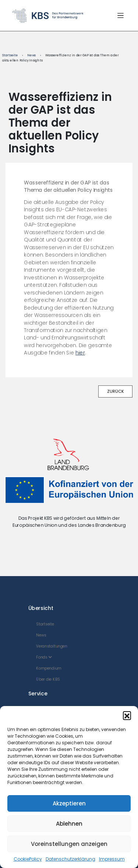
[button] (127, 715)
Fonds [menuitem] (44, 657)
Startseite (10, 55)
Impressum (112, 859)
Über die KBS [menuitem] (48, 679)
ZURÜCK (116, 391)
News (31, 55)
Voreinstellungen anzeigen (69, 844)
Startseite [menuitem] (45, 624)
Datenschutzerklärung (70, 859)
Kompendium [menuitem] (49, 668)
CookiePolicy (28, 859)
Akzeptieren (69, 803)
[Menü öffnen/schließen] (121, 15)
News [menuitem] (42, 635)
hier (80, 353)
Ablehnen (69, 824)
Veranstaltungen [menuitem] (52, 646)
